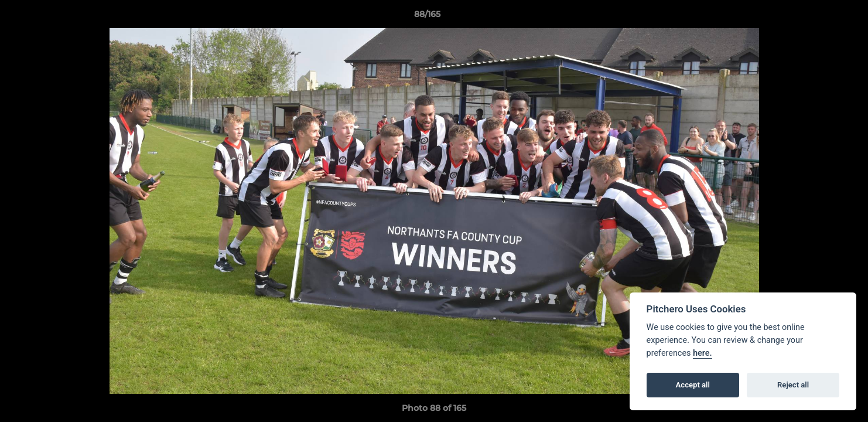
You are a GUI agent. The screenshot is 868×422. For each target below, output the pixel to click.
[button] (819, 17)
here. (703, 353)
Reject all (793, 385)
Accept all (693, 385)
